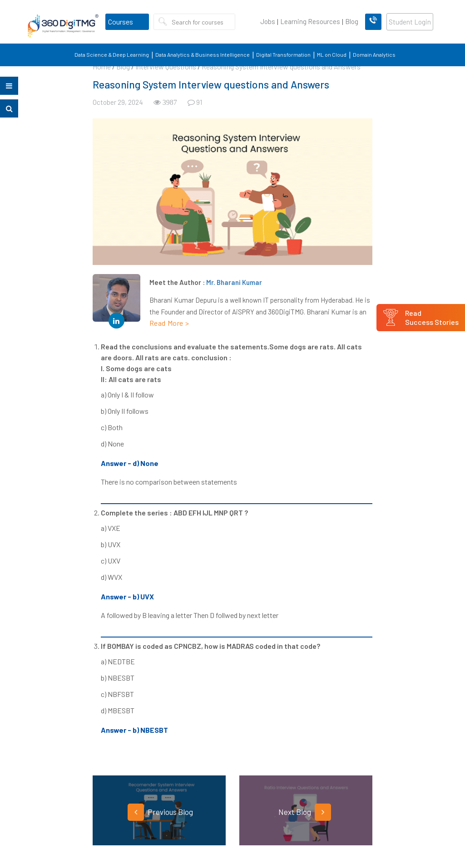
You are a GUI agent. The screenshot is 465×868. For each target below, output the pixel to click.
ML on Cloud (332, 54)
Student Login (410, 22)
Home (102, 66)
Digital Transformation (283, 54)
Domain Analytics (374, 54)
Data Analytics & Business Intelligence (203, 54)
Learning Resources (310, 21)
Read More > (169, 323)
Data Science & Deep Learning (112, 54)
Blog (352, 21)
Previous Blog (160, 812)
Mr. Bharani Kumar (234, 282)
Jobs (268, 21)
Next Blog (305, 812)
